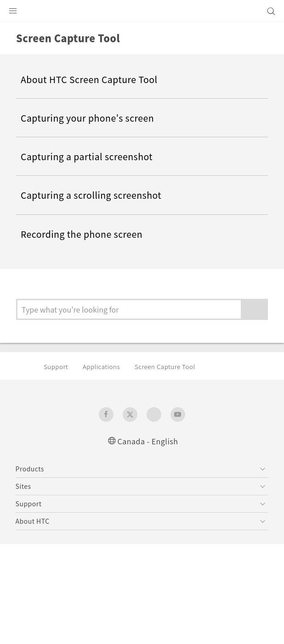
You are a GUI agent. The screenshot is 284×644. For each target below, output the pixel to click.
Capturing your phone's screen (93, 118)
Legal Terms (37, 603)
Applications (106, 367)
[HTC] (142, 11)
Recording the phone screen (87, 234)
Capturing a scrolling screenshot (97, 195)
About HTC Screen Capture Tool (94, 79)
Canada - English (148, 441)
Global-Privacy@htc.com (114, 625)
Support (57, 367)
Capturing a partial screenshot (91, 157)
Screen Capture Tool (174, 367)
